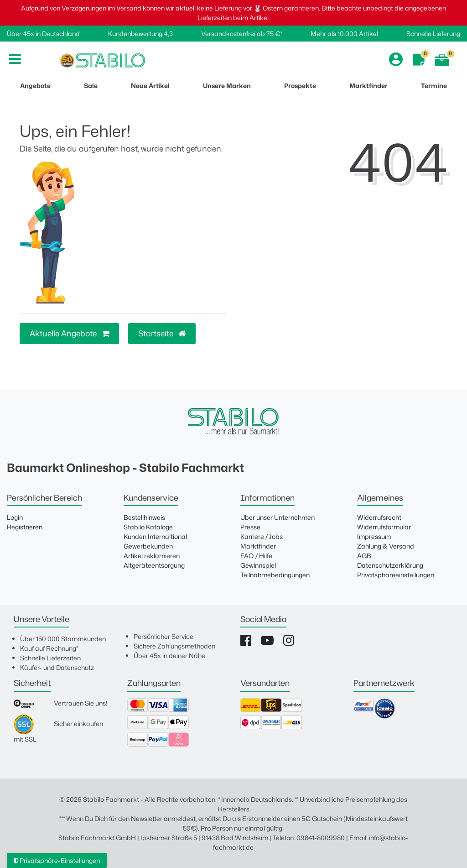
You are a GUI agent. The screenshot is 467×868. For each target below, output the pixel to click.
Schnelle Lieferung (433, 34)
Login (15, 517)
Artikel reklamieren (152, 556)
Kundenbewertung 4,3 (140, 34)
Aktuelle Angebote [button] (69, 333)
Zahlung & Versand (386, 546)
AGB (364, 556)
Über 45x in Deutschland (43, 34)
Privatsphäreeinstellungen (396, 575)
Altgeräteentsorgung (154, 565)
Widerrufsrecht (379, 517)
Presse (250, 527)
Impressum (374, 536)
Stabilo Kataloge (148, 527)
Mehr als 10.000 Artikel (344, 34)
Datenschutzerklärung (390, 565)
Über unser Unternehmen (278, 517)
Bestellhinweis (144, 517)
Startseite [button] (162, 333)
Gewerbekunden (148, 546)
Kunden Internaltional (155, 536)
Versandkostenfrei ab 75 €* (242, 34)
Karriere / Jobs (262, 536)
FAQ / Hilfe (256, 556)
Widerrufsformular (384, 527)
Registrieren (25, 527)
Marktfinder (258, 546)
